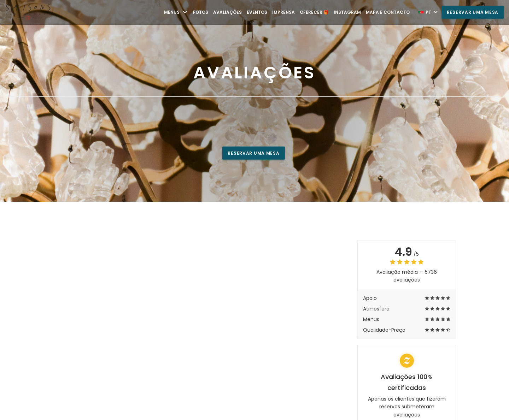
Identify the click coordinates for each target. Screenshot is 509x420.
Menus (176, 12)
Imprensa (283, 12)
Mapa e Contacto (388, 12)
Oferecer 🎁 (314, 12)
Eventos (257, 12)
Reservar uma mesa (473, 12)
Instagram (347, 12)
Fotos (201, 12)
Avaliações (227, 12)
